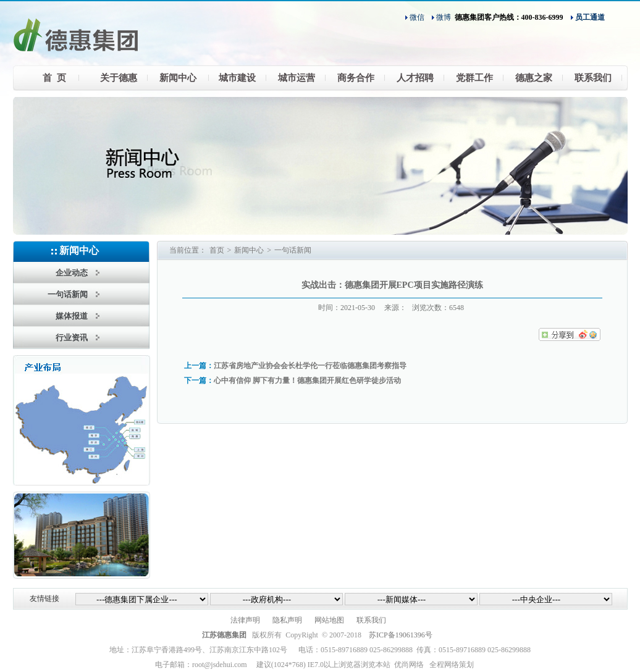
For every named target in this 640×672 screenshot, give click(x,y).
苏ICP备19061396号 (401, 635)
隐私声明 (287, 620)
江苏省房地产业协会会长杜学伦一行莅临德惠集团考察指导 (310, 366)
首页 (217, 250)
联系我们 (371, 620)
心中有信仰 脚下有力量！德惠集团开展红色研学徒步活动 (307, 380)
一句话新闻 (293, 250)
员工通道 (590, 17)
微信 (417, 17)
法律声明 (245, 620)
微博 (444, 17)
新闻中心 (249, 250)
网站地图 (329, 620)
